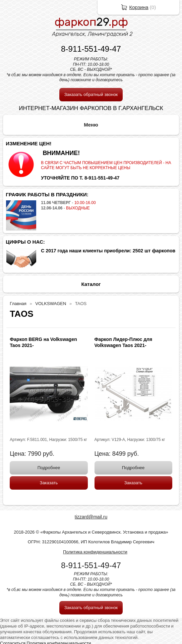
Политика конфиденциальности (95, 552)
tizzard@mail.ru (91, 517)
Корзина (139, 7)
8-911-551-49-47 (91, 49)
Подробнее (49, 468)
